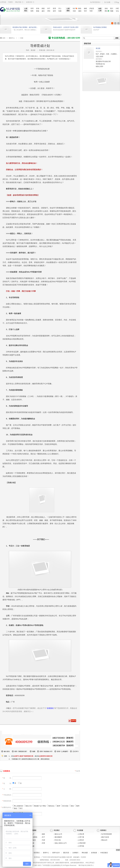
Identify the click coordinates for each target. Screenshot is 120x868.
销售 (32, 11)
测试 (106, 11)
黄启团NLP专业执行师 (103, 61)
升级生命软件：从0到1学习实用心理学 (66, 27)
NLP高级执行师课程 (100, 27)
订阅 (115, 2)
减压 (43, 11)
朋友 (72, 806)
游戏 (106, 8)
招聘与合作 (56, 853)
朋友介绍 (28, 806)
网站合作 (104, 840)
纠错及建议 (104, 853)
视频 (112, 11)
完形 (74, 11)
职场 (38, 8)
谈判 (54, 11)
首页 (4, 38)
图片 (112, 8)
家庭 (43, 8)
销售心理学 (99, 66)
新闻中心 (46, 853)
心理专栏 (81, 840)
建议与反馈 (105, 837)
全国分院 (30, 2)
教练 (80, 8)
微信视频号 (58, 837)
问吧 (117, 8)
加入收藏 (107, 2)
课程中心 (12, 38)
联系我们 (37, 853)
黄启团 (98, 48)
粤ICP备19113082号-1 (86, 865)
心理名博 (81, 834)
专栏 (85, 11)
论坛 (117, 11)
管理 (32, 8)
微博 (58, 806)
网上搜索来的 (18, 806)
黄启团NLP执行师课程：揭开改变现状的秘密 (26, 27)
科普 (43, 843)
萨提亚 (92, 8)
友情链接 (94, 853)
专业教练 (34, 837)
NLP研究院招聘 (107, 834)
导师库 (10, 2)
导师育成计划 (100, 64)
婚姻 (33, 846)
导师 (91, 11)
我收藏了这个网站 (39, 806)
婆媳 (38, 11)
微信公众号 (58, 834)
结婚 (60, 11)
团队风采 (66, 853)
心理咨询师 (82, 843)
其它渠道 (65, 806)
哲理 (54, 8)
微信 (15, 808)
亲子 (49, 8)
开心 (60, 8)
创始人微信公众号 (61, 843)
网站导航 (19, 2)
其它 (20, 808)
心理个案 (81, 837)
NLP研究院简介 (95, 2)
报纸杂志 (51, 806)
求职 (49, 11)
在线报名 (7, 771)
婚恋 (80, 11)
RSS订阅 (58, 840)
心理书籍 (81, 846)
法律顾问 (75, 853)
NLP (74, 8)
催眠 (85, 8)
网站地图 (85, 853)
